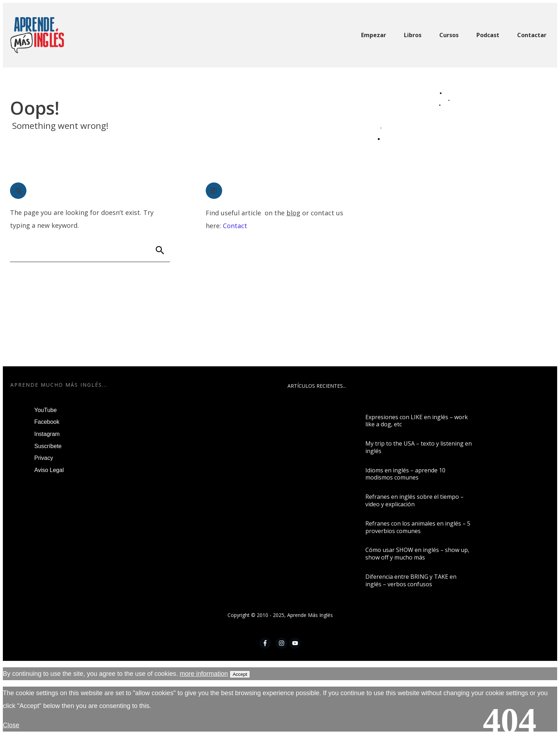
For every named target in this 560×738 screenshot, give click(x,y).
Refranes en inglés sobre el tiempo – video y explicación (414, 500)
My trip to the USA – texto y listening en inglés (419, 447)
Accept (240, 674)
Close (11, 725)
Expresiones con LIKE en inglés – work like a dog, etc (417, 421)
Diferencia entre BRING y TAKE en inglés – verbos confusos (411, 580)
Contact (235, 226)
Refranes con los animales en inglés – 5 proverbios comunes (418, 527)
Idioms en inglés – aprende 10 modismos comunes (405, 474)
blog (293, 213)
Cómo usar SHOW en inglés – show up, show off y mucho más (417, 554)
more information (204, 674)
